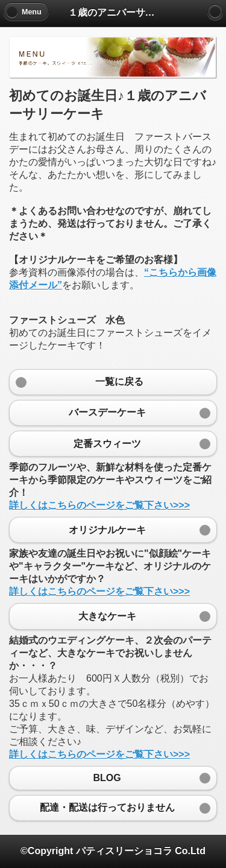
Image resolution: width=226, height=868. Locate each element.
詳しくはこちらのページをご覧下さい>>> (99, 505)
